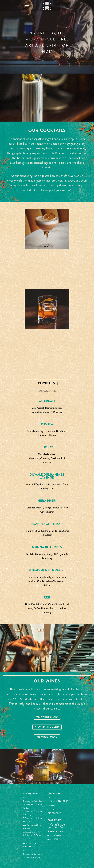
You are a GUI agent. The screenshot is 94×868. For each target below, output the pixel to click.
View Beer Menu (47, 737)
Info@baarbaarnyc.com (59, 810)
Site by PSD (53, 839)
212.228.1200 (55, 813)
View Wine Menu (47, 717)
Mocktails (47, 391)
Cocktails (46, 383)
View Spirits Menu (47, 727)
